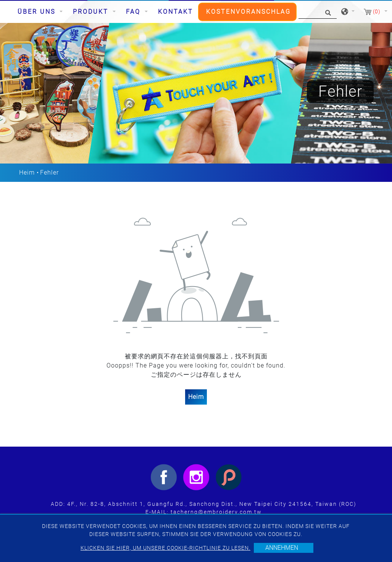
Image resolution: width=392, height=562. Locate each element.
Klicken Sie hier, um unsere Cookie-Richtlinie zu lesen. (165, 548)
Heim (27, 172)
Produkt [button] (92, 12)
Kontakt (176, 12)
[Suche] (318, 12)
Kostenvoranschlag (248, 12)
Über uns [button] (38, 12)
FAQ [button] (135, 12)
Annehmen (282, 548)
